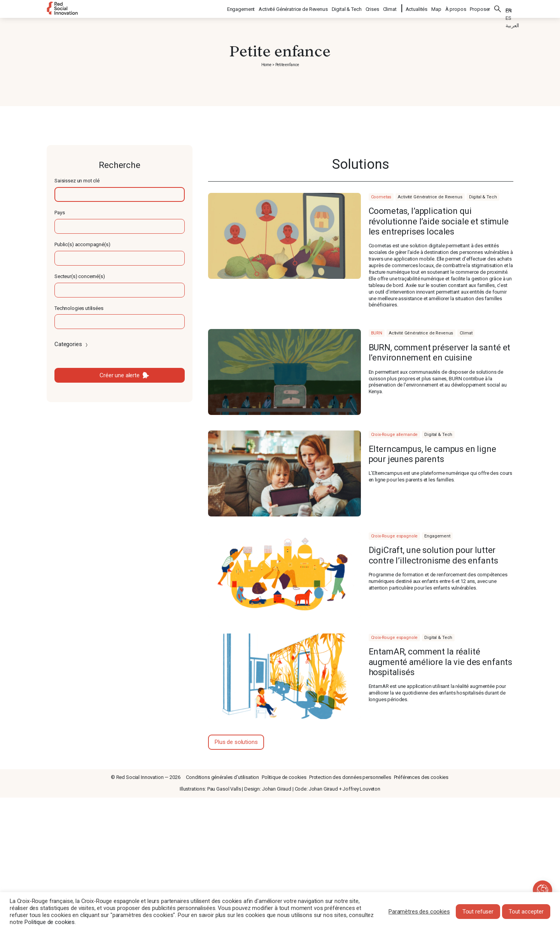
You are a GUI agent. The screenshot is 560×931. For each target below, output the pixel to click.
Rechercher (498, 8)
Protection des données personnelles (350, 777)
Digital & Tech (347, 8)
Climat (390, 8)
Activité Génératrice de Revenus (293, 8)
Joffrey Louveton (361, 789)
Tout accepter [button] (526, 912)
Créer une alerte (120, 375)
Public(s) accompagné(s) (82, 244)
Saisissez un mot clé (77, 181)
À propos (456, 8)
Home (266, 65)
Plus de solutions (236, 742)
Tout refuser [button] (478, 912)
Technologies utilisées (79, 308)
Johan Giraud (277, 789)
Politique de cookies (284, 777)
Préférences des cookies (421, 777)
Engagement (241, 8)
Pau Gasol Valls (224, 789)
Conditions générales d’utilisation (222, 777)
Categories (72, 344)
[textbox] (120, 194)
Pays (59, 213)
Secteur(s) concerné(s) (80, 276)
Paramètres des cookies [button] (419, 912)
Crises (373, 8)
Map (436, 8)
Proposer (480, 8)
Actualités (417, 8)
